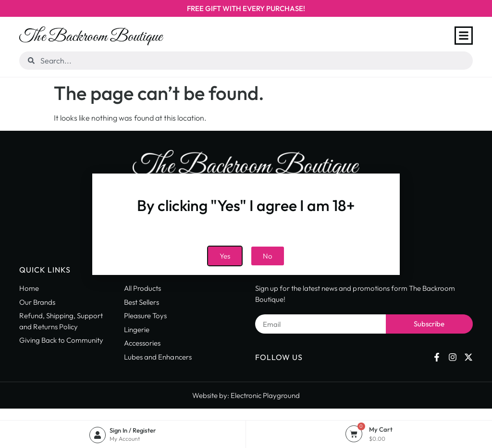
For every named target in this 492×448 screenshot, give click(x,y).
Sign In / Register (133, 430)
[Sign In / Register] (98, 435)
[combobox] (246, 61)
